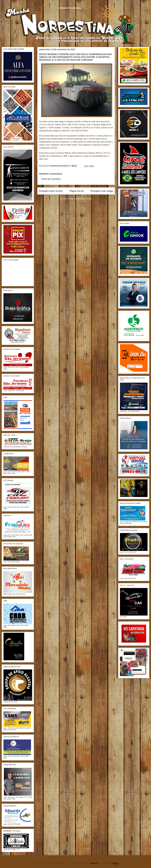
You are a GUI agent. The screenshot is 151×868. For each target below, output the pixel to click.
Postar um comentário (51, 179)
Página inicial (77, 191)
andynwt (94, 863)
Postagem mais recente (51, 191)
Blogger (115, 863)
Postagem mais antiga (102, 191)
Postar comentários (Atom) (80, 199)
